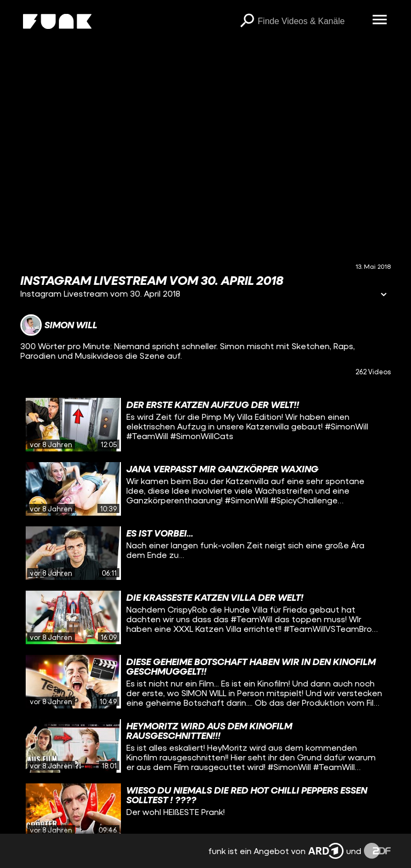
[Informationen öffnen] (384, 295)
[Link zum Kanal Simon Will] (59, 325)
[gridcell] (205, 425)
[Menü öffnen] (380, 20)
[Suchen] (247, 21)
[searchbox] (311, 21)
